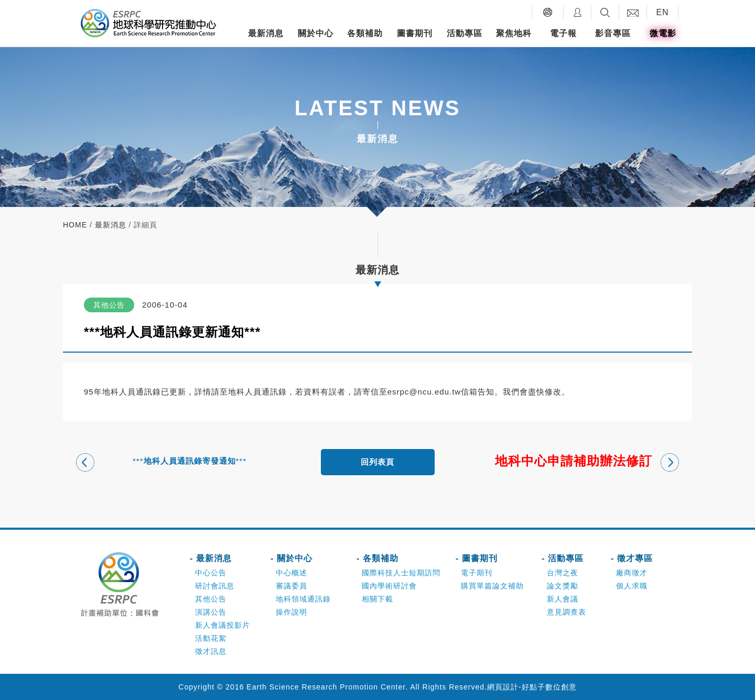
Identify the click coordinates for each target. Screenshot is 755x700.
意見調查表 (567, 612)
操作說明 (292, 612)
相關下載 (377, 599)
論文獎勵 (563, 586)
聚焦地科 (514, 33)
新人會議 (563, 599)
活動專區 (465, 33)
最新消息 (266, 33)
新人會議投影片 (223, 625)
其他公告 (211, 599)
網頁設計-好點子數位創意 (532, 687)
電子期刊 (477, 573)
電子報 (563, 33)
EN (662, 12)
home (75, 225)
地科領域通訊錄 (303, 599)
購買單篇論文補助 (492, 586)
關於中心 (316, 33)
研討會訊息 (215, 586)
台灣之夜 (563, 573)
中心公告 (211, 573)
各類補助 (365, 33)
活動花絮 (211, 638)
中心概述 (292, 573)
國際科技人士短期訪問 (401, 573)
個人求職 (632, 586)
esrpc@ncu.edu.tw (424, 392)
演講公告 (211, 612)
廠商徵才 (632, 573)
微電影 (663, 33)
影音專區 (613, 33)
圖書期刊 (415, 33)
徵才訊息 (211, 651)
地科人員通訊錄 (257, 392)
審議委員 (292, 586)
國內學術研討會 (389, 586)
